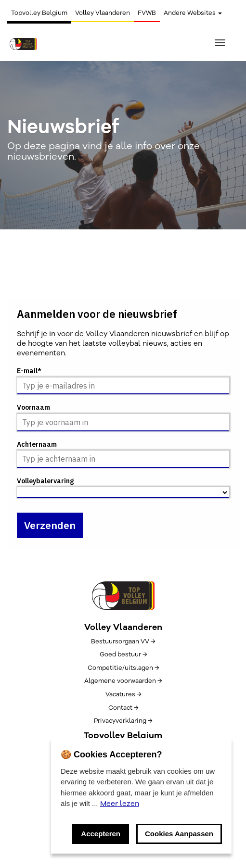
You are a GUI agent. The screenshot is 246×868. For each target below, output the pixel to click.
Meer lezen (120, 804)
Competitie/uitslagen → (123, 668)
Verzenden (50, 525)
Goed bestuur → (123, 654)
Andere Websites (193, 13)
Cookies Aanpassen (179, 834)
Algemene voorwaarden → (123, 681)
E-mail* (29, 371)
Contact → (123, 708)
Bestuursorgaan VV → (123, 642)
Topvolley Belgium (39, 13)
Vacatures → (123, 694)
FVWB (147, 13)
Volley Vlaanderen (103, 13)
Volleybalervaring (45, 481)
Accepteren (101, 834)
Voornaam (33, 408)
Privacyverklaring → (123, 721)
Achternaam (37, 445)
